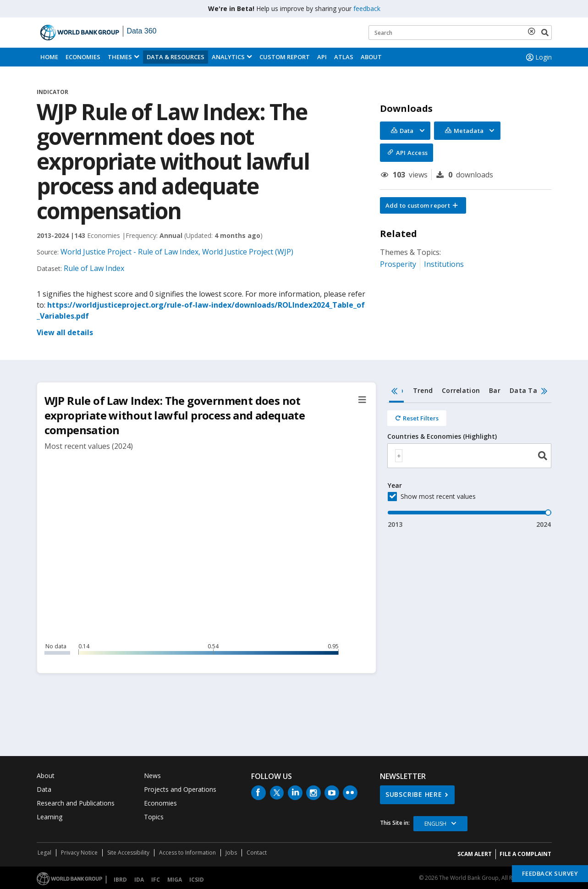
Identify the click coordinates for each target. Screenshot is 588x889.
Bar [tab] (495, 390)
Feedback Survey (550, 873)
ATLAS (344, 57)
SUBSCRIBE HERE (414, 794)
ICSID (197, 880)
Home (49, 57)
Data (44, 789)
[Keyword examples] (460, 33)
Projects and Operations (180, 789)
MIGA (175, 880)
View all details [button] (65, 332)
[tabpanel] (470, 466)
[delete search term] (533, 31)
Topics (154, 817)
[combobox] (470, 456)
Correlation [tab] (461, 390)
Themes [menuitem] (120, 57)
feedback (367, 8)
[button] (423, 205)
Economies (83, 57)
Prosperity (398, 264)
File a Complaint (525, 854)
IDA (139, 880)
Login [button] (538, 57)
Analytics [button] (228, 57)
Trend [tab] (423, 390)
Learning (49, 817)
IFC (156, 880)
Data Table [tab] (528, 390)
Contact (257, 853)
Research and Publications (76, 803)
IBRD (120, 880)
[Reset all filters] (417, 418)
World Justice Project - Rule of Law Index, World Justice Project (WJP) (177, 252)
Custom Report (285, 57)
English (435, 824)
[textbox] (399, 456)
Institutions (444, 264)
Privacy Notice (79, 853)
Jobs (231, 853)
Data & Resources (176, 57)
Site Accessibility (128, 853)
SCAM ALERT (475, 854)
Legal (44, 853)
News (152, 776)
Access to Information (187, 853)
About (371, 57)
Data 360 (142, 31)
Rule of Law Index (94, 268)
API (322, 57)
